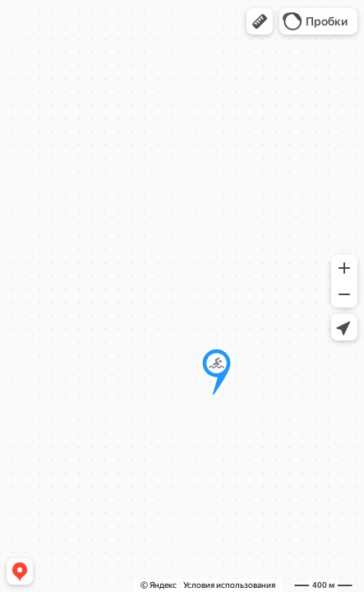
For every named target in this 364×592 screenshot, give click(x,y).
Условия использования (229, 585)
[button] (260, 21)
